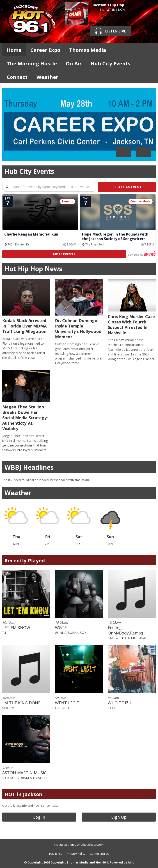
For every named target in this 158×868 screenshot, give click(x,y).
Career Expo (45, 50)
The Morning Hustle (32, 63)
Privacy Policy (76, 854)
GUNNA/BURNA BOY (71, 633)
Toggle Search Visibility (149, 50)
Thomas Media (88, 50)
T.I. (102, 9)
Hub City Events (110, 63)
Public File (56, 854)
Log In (39, 817)
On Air (74, 63)
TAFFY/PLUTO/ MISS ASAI (127, 638)
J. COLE (113, 708)
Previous (123, 152)
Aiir (130, 862)
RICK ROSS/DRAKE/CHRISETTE (25, 778)
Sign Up (119, 817)
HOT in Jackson (23, 794)
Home (14, 50)
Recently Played (25, 560)
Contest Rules (99, 854)
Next (144, 152)
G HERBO (62, 708)
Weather (47, 77)
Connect (17, 77)
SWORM (8, 708)
